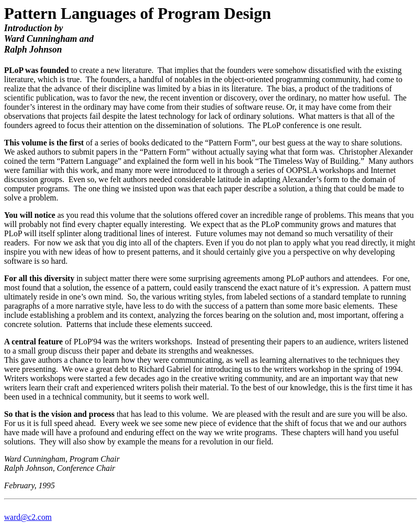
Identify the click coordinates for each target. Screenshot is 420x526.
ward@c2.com (28, 517)
